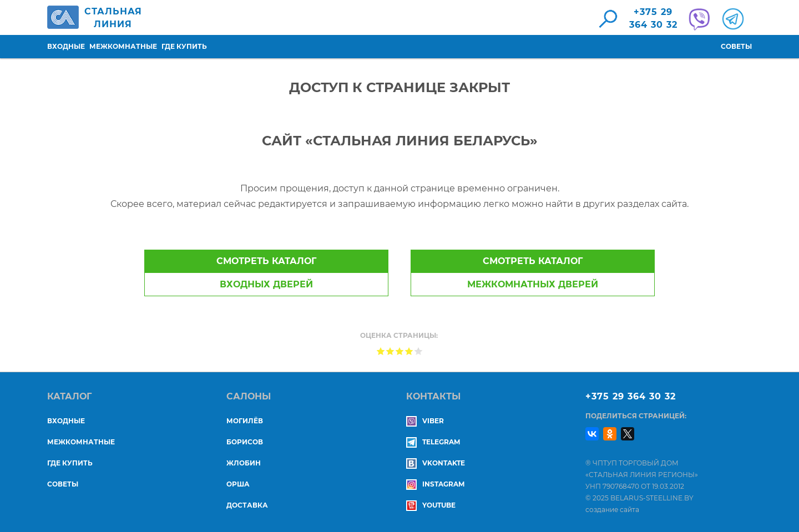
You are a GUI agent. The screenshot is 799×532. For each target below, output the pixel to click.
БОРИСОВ (245, 442)
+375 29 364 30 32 (631, 396)
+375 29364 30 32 (653, 18)
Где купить (184, 46)
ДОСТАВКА (247, 505)
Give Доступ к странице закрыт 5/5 (419, 351)
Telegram (433, 442)
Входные (66, 46)
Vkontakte (436, 463)
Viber (425, 421)
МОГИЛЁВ (245, 421)
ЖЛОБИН (244, 463)
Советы (736, 46)
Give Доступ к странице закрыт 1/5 (381, 351)
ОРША (238, 484)
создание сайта (612, 510)
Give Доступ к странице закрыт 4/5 (409, 351)
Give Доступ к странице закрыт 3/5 (400, 351)
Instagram (435, 484)
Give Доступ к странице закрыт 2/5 (390, 351)
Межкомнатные (123, 46)
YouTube (431, 505)
